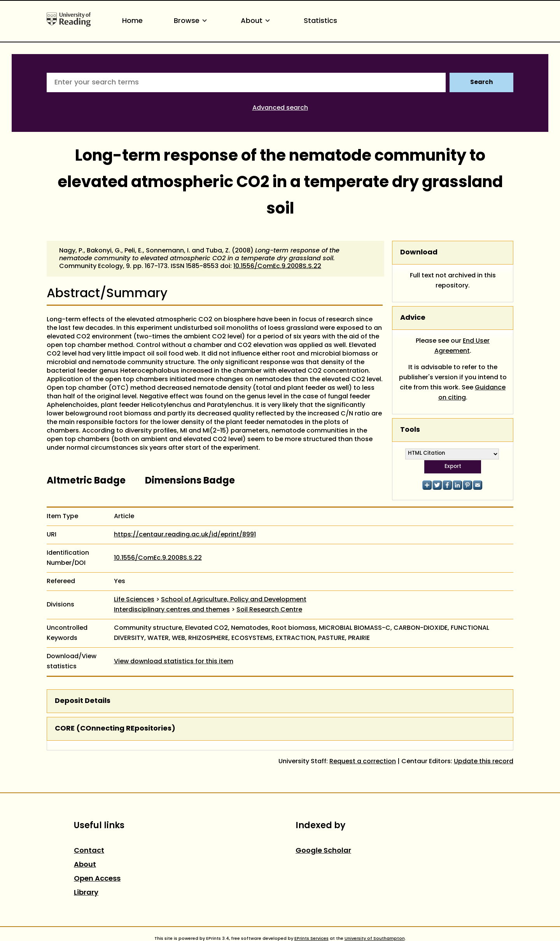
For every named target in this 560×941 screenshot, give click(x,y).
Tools (410, 430)
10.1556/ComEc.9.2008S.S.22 (277, 266)
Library (86, 893)
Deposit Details (83, 701)
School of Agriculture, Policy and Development (234, 600)
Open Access (97, 879)
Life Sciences (134, 600)
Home (132, 21)
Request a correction (363, 762)
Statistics (320, 21)
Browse (192, 21)
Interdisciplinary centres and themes (172, 610)
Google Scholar (323, 851)
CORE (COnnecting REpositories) (115, 729)
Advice (413, 318)
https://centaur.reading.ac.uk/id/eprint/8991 (185, 535)
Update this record (484, 762)
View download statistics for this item (174, 662)
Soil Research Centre (269, 610)
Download (419, 253)
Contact (89, 851)
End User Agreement (462, 346)
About (257, 21)
